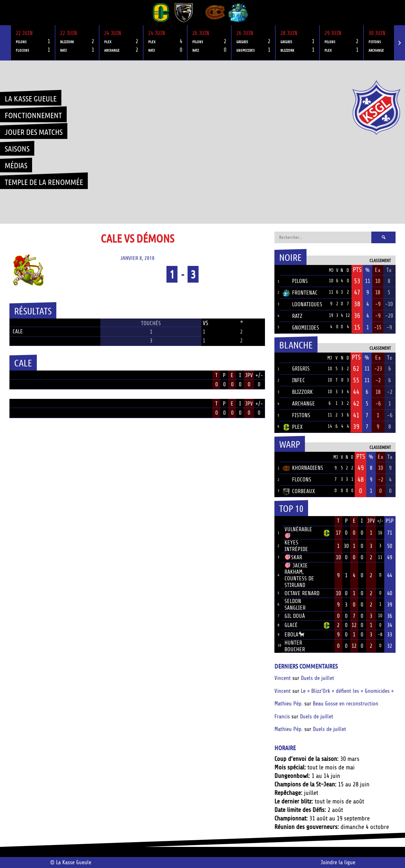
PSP (390, 521)
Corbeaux (299, 491)
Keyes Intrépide (296, 546)
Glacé (291, 625)
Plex (293, 427)
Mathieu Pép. (289, 704)
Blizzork (298, 392)
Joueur (293, 521)
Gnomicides (301, 328)
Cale (18, 331)
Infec (294, 380)
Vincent (283, 678)
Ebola (294, 635)
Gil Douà (295, 616)
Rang (278, 521)
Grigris (296, 369)
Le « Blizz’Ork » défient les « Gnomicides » (347, 691)
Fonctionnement (33, 115)
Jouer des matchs (34, 132)
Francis (282, 716)
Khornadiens (303, 468)
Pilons (295, 281)
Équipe (291, 270)
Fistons (296, 415)
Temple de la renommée (44, 182)
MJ (331, 270)
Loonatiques (302, 304)
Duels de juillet (318, 678)
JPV (249, 375)
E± (378, 270)
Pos (277, 270)
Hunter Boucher (295, 646)
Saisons (17, 148)
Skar (293, 557)
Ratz (292, 316)
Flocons (297, 480)
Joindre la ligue (338, 862)
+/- (259, 375)
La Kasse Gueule (31, 98)
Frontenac (300, 293)
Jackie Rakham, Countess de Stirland (299, 575)
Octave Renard (302, 593)
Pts (357, 270)
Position (17, 376)
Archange (299, 404)
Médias (16, 165)
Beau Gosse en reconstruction (346, 704)
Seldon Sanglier (295, 604)
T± (389, 270)
